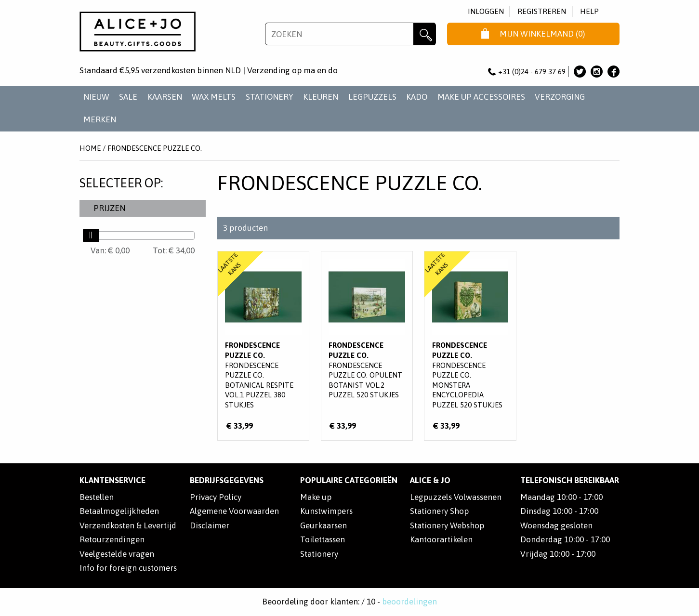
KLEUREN (321, 97)
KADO (417, 97)
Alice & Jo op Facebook (613, 72)
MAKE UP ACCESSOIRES (481, 97)
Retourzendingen (112, 539)
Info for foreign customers (128, 568)
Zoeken (425, 34)
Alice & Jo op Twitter (580, 72)
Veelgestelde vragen (117, 554)
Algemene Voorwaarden (234, 511)
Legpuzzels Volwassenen (456, 497)
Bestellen (97, 497)
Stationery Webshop (447, 525)
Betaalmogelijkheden (119, 511)
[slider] (91, 236)
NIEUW (96, 97)
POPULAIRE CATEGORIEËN (349, 480)
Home (90, 148)
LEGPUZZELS (372, 97)
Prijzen (109, 208)
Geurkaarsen (323, 525)
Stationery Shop (439, 511)
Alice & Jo (430, 480)
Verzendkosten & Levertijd (128, 525)
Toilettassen (323, 539)
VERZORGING (560, 97)
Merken (100, 119)
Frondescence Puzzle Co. (155, 148)
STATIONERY (270, 97)
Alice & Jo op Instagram (597, 72)
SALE (128, 97)
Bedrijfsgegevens (227, 480)
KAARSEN (165, 97)
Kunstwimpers (326, 511)
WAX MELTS (214, 97)
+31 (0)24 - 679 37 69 (527, 72)
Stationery (319, 554)
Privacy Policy (216, 497)
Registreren (542, 11)
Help (589, 11)
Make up (316, 497)
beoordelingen (409, 602)
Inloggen (486, 11)
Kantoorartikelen (441, 539)
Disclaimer (210, 525)
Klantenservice (112, 480)
